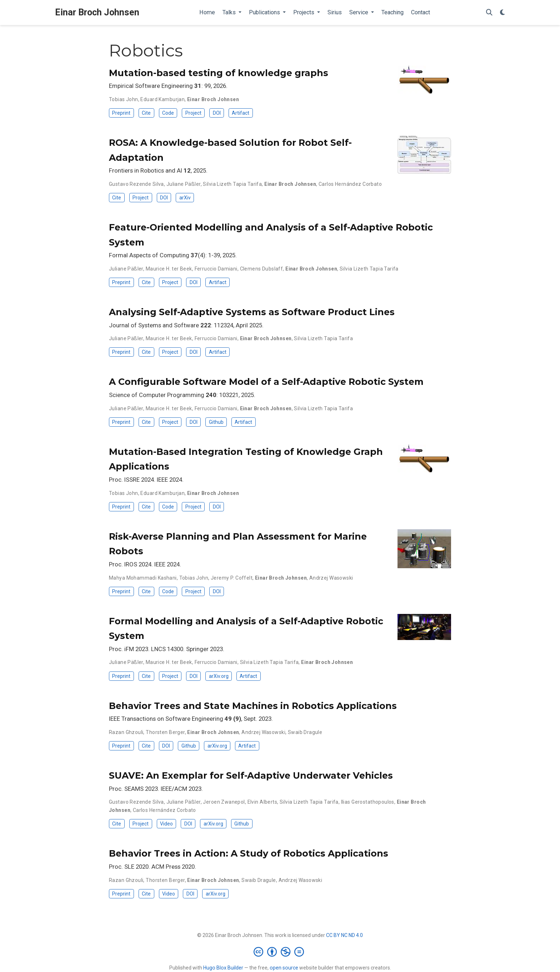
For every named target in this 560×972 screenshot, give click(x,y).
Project (193, 113)
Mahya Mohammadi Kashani (143, 578)
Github (216, 422)
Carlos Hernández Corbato (350, 184)
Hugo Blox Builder (223, 968)
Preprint (121, 113)
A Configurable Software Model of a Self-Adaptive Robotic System (266, 382)
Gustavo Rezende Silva (136, 184)
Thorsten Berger (165, 732)
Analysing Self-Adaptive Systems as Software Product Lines (252, 312)
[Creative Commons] (280, 952)
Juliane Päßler (184, 184)
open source (284, 968)
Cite (146, 113)
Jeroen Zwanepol (224, 802)
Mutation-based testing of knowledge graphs (219, 73)
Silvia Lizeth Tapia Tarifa (232, 184)
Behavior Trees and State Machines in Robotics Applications (253, 706)
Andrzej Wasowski (331, 578)
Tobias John (124, 99)
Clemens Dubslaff (262, 269)
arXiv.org (219, 676)
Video (166, 824)
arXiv (185, 198)
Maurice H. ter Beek (169, 269)
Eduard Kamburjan (162, 99)
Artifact (241, 113)
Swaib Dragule (305, 732)
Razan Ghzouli (126, 732)
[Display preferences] (502, 13)
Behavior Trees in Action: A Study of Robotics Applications (249, 853)
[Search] (489, 13)
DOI (217, 113)
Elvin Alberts (262, 802)
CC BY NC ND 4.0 (344, 935)
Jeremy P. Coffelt (232, 578)
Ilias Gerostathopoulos (368, 802)
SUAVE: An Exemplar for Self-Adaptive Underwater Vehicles (251, 775)
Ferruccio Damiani (216, 269)
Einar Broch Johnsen (97, 12)
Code (168, 113)
